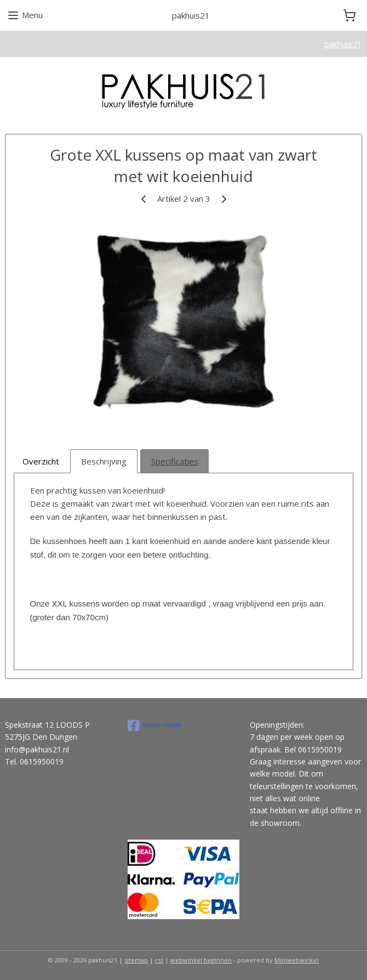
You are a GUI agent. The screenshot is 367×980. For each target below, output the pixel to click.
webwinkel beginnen (201, 960)
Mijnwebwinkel (297, 960)
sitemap (136, 960)
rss (159, 960)
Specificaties (175, 461)
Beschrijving (104, 461)
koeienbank (155, 726)
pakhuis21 (343, 44)
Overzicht (41, 461)
